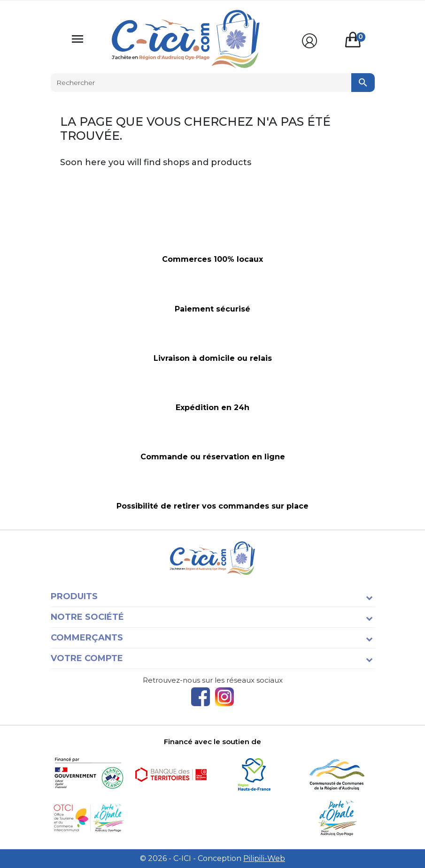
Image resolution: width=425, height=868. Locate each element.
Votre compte (87, 658)
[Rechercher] (213, 83)
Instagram (224, 697)
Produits (74, 596)
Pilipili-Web (264, 858)
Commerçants (87, 638)
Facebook (201, 697)
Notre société (87, 617)
